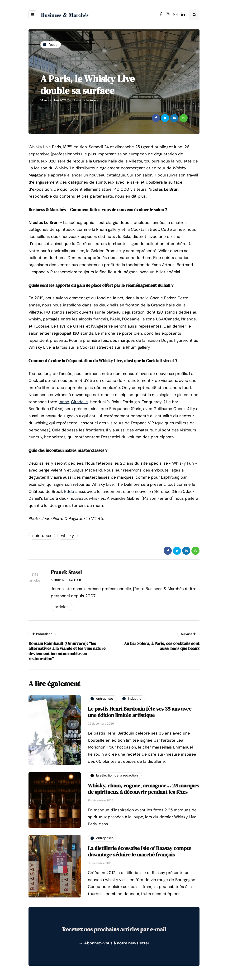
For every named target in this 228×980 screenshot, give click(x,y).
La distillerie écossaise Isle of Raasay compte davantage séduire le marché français (140, 851)
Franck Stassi (66, 572)
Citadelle (79, 402)
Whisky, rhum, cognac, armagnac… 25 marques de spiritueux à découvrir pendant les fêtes (144, 789)
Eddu (69, 491)
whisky (67, 536)
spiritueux (42, 536)
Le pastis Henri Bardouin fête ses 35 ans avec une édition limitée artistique (140, 712)
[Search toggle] (194, 15)
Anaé (64, 402)
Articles (62, 607)
